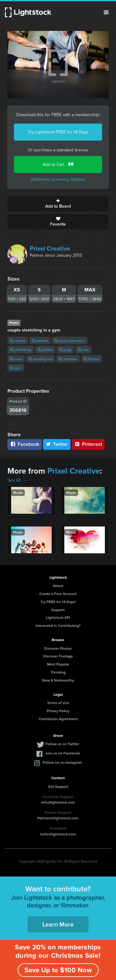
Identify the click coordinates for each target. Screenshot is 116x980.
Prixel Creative (50, 248)
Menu (106, 12)
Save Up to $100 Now (58, 970)
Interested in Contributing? (58, 625)
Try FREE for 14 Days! (58, 602)
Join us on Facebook (62, 753)
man (83, 350)
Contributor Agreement (58, 719)
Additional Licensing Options (58, 179)
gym (16, 368)
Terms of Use (58, 703)
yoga (65, 350)
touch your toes (70, 341)
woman (40, 341)
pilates (45, 350)
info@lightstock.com (58, 802)
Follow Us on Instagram (62, 762)
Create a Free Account (58, 594)
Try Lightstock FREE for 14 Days (58, 132)
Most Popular (58, 664)
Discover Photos (58, 648)
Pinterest (88, 444)
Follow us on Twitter (62, 744)
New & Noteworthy (58, 680)
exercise (68, 359)
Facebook (25, 444)
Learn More (58, 924)
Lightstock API (58, 617)
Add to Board (58, 204)
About (58, 586)
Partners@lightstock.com (58, 818)
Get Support (58, 786)
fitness (91, 359)
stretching (21, 350)
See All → (17, 480)
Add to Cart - (58, 164)
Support (58, 610)
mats (16, 359)
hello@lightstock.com (58, 834)
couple (18, 341)
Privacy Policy (58, 711)
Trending (58, 672)
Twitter (57, 444)
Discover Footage (58, 656)
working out (41, 359)
